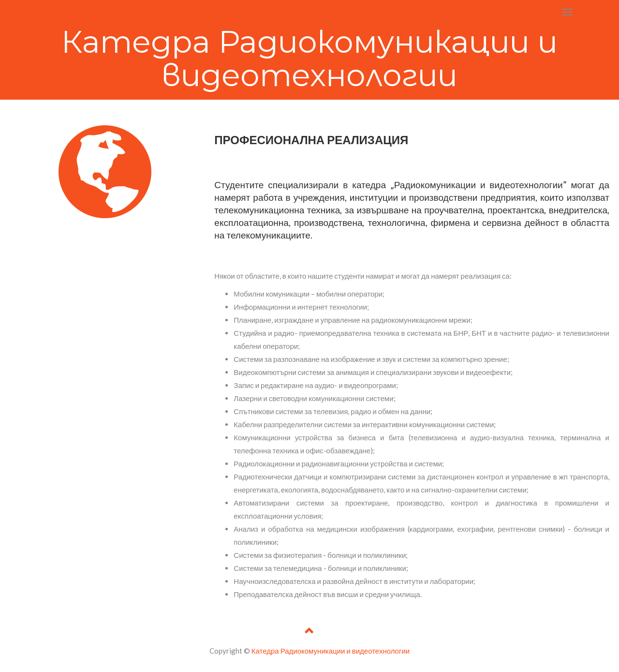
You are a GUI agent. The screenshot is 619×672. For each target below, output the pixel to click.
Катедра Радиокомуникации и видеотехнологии (331, 651)
